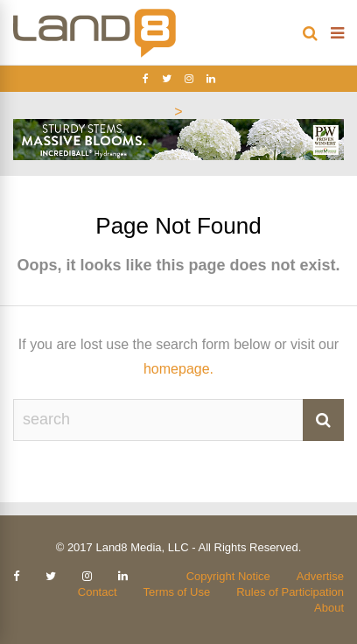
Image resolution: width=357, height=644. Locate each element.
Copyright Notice (228, 576)
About (329, 608)
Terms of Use (177, 592)
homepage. (178, 369)
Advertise (320, 576)
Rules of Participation (290, 592)
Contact (98, 592)
